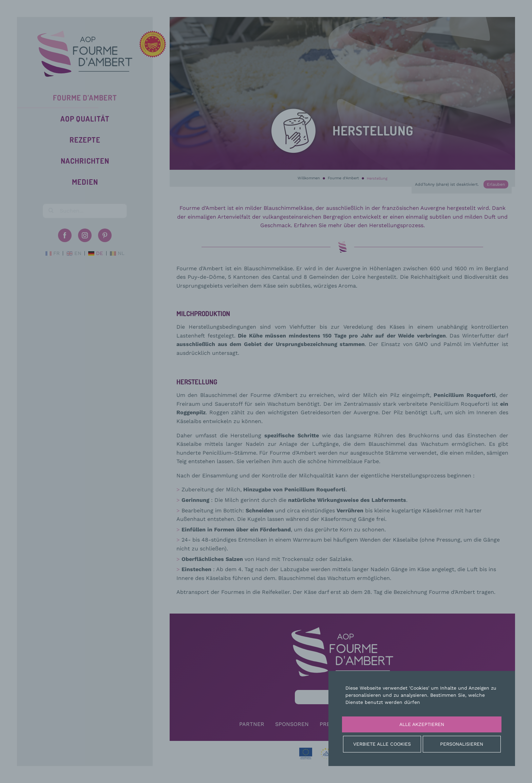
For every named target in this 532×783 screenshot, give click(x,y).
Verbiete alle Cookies (382, 744)
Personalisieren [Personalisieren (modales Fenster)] (462, 744)
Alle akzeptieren (422, 724)
